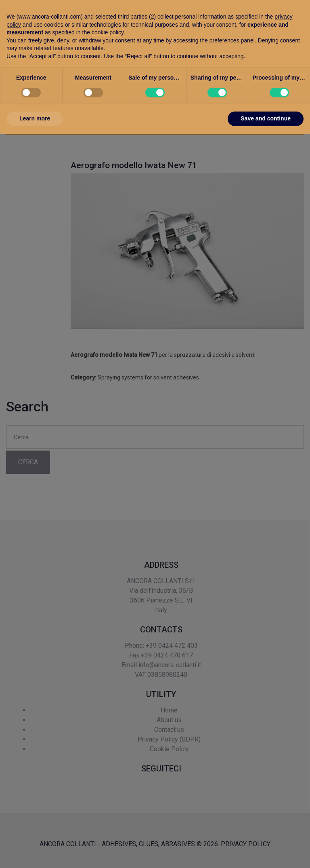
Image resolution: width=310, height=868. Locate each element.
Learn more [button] (35, 852)
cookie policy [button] (108, 766)
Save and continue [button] (266, 852)
